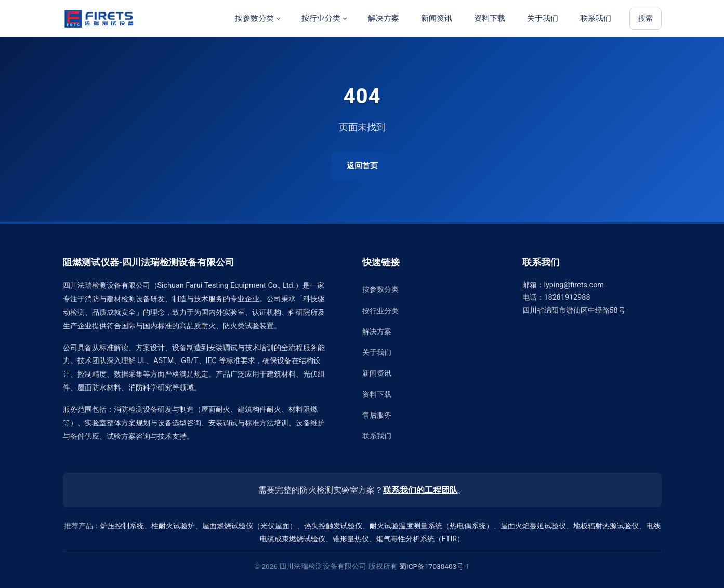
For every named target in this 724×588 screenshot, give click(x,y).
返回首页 (362, 166)
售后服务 (377, 415)
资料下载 (490, 18)
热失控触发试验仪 (333, 526)
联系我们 (596, 18)
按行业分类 (321, 18)
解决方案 (384, 18)
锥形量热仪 (351, 539)
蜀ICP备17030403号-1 (435, 566)
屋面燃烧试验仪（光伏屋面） (249, 526)
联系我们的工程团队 (420, 490)
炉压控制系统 (122, 526)
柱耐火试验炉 (173, 526)
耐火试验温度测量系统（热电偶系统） (431, 526)
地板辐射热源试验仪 (606, 526)
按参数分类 (254, 18)
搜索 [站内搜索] (646, 18)
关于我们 (543, 18)
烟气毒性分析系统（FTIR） (420, 539)
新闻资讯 (437, 18)
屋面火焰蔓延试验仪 (533, 526)
